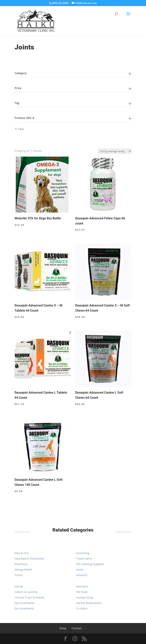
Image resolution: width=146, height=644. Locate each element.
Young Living (85, 597)
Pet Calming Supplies (90, 564)
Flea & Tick (22, 553)
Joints (80, 570)
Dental (19, 586)
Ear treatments (24, 608)
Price (18, 88)
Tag (17, 103)
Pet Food (82, 592)
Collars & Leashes (26, 592)
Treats (19, 575)
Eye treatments (24, 603)
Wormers (82, 586)
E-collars (82, 608)
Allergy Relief (23, 570)
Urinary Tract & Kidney (29, 597)
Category (21, 73)
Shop (63, 628)
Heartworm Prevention (29, 559)
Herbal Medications (89, 603)
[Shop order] (115, 151)
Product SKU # (24, 118)
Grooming (83, 553)
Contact (77, 628)
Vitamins (82, 575)
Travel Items (84, 559)
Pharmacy (21, 564)
